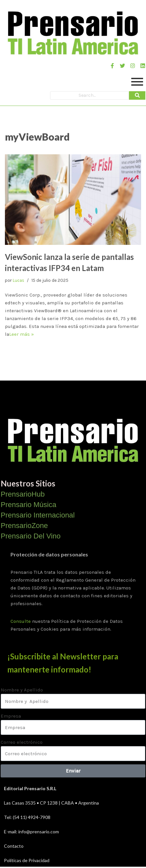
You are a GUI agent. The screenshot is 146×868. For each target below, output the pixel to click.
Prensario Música (28, 505)
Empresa (11, 716)
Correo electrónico (22, 742)
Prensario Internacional (38, 515)
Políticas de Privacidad (27, 860)
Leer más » (22, 334)
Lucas (18, 280)
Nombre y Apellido (22, 690)
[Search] (90, 95)
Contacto (14, 846)
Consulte (21, 621)
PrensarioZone (24, 526)
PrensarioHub (23, 494)
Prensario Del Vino (31, 536)
